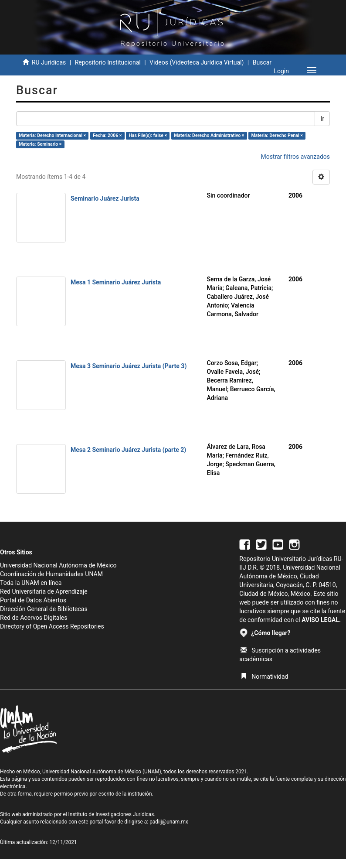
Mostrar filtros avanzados (295, 157)
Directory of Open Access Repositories (52, 626)
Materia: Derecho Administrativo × (209, 135)
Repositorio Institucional (108, 62)
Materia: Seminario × (40, 144)
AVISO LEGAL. (321, 620)
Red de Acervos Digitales (34, 618)
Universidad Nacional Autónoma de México (58, 565)
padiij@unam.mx (169, 822)
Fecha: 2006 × (107, 135)
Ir (322, 119)
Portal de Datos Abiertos (33, 600)
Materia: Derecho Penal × (277, 135)
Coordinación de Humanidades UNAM (51, 574)
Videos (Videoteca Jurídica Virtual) (197, 62)
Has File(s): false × (148, 135)
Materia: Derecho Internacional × (52, 135)
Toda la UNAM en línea (31, 583)
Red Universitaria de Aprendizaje (44, 591)
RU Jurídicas (49, 62)
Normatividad (264, 677)
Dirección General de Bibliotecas (44, 609)
